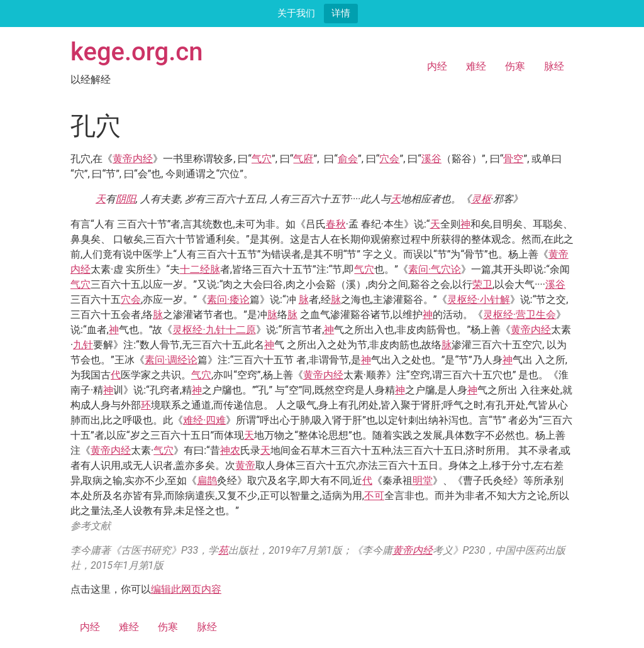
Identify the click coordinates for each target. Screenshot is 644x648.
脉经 (554, 66)
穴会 (389, 159)
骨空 (513, 159)
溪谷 (431, 159)
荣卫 (482, 284)
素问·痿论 (228, 299)
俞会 (348, 159)
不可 (374, 496)
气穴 (262, 159)
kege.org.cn (137, 52)
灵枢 (481, 199)
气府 (303, 159)
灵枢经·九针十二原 (214, 330)
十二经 (195, 269)
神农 (230, 450)
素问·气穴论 (435, 269)
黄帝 (123, 159)
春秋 (336, 224)
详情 (341, 13)
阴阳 (126, 199)
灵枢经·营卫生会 (519, 315)
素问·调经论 (171, 360)
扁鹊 (207, 481)
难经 (476, 66)
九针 (83, 345)
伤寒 (515, 66)
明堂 (423, 481)
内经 (437, 66)
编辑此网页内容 (186, 589)
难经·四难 (204, 420)
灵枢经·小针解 (479, 299)
